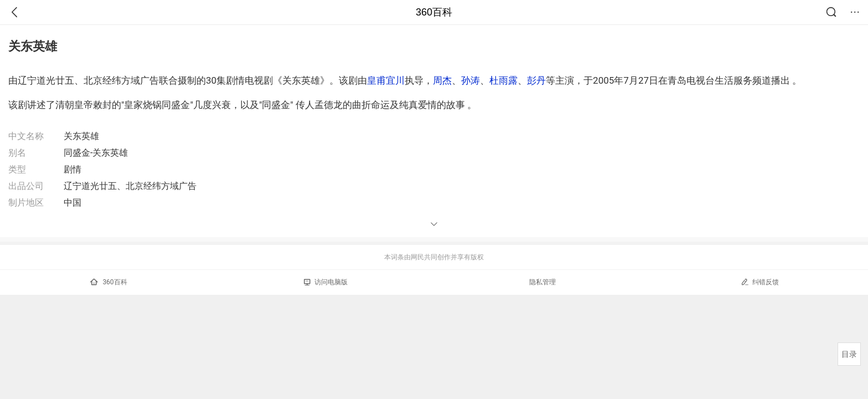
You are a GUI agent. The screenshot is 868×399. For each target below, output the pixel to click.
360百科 (434, 12)
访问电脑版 (326, 282)
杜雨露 (503, 80)
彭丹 (536, 80)
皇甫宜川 (386, 80)
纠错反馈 (760, 282)
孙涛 (471, 80)
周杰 (442, 80)
